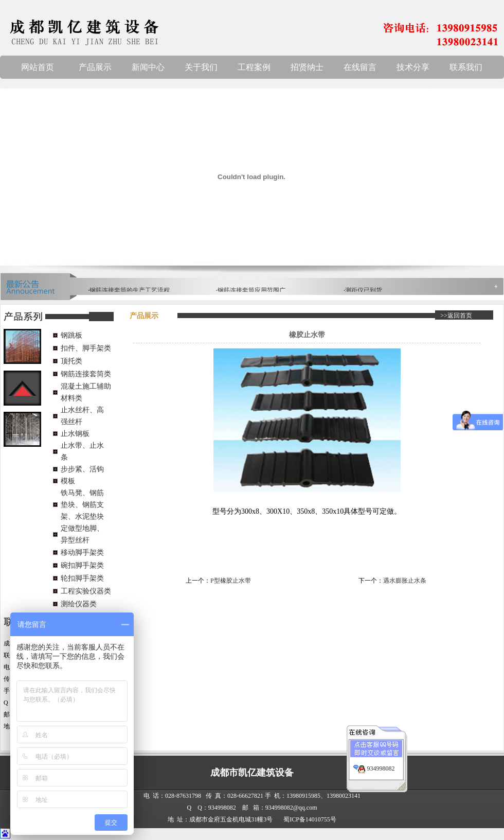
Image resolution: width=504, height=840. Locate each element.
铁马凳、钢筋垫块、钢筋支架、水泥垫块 (82, 505)
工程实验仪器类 (86, 591)
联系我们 (466, 67)
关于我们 (201, 67)
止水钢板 (75, 434)
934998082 (381, 763)
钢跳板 (71, 335)
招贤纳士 (307, 67)
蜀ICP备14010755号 (310, 819)
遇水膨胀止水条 (405, 581)
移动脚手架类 (82, 553)
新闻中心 (148, 67)
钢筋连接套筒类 (86, 374)
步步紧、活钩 (82, 469)
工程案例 (254, 67)
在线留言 (360, 67)
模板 (68, 481)
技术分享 (413, 67)
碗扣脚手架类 (82, 565)
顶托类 (71, 361)
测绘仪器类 (79, 604)
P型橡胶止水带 (231, 581)
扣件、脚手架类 (86, 348)
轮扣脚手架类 (82, 578)
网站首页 (38, 67)
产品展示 (95, 67)
